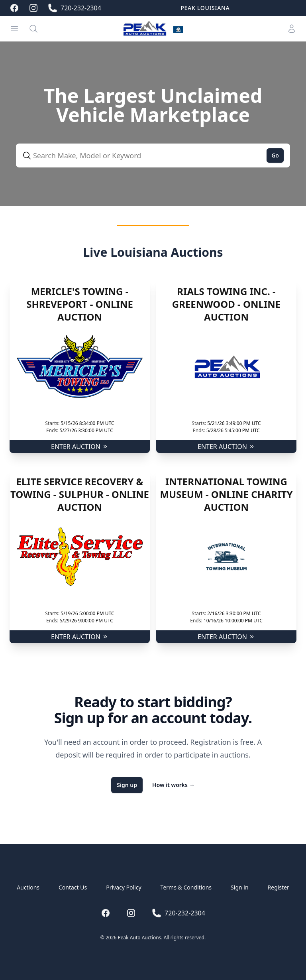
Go (275, 155)
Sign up (127, 785)
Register (279, 887)
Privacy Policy (124, 887)
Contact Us (73, 887)
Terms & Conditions (186, 887)
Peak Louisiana (205, 8)
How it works (174, 785)
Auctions (28, 887)
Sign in (239, 887)
